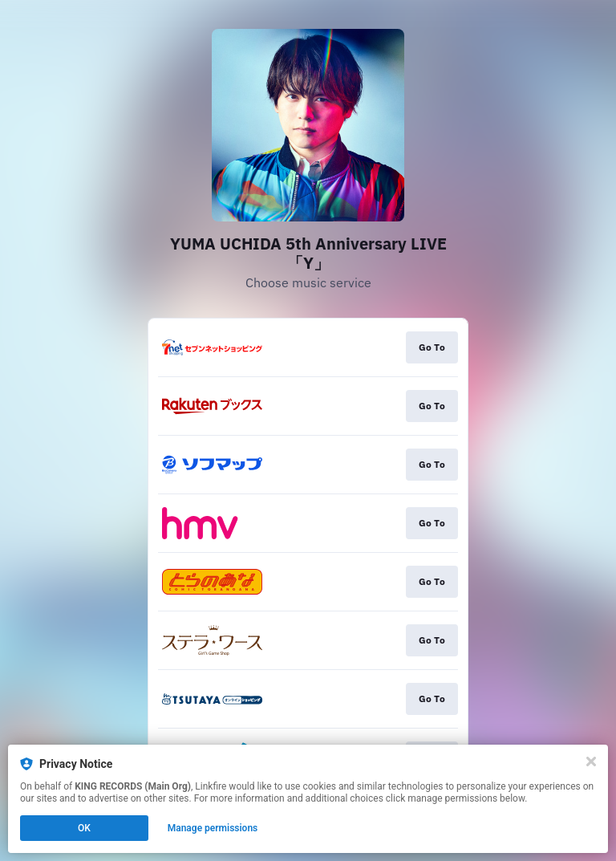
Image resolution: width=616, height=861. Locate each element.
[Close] (591, 761)
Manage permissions (213, 828)
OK (84, 828)
